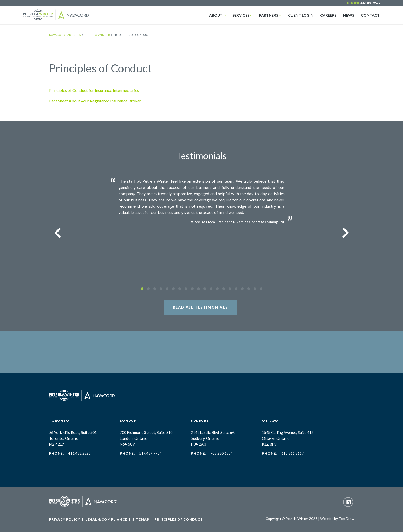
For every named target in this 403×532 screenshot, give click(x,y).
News (350, 15)
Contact (371, 15)
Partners (271, 15)
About (220, 15)
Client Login (303, 15)
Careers (330, 15)
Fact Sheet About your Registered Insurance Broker (95, 101)
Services (244, 15)
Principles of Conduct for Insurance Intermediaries (94, 90)
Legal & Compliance (106, 519)
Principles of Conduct (179, 519)
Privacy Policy (65, 519)
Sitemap (141, 519)
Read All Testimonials (201, 307)
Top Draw (346, 519)
